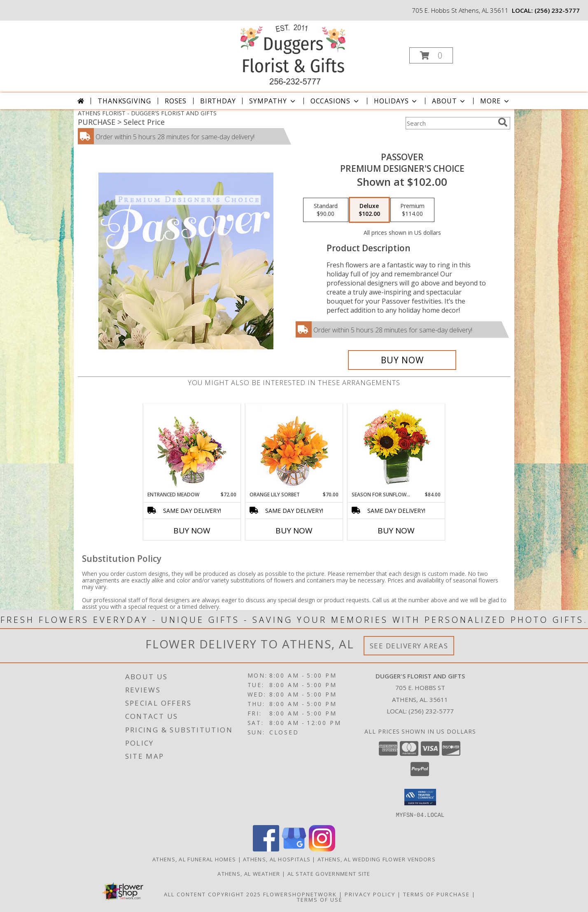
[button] (431, 55)
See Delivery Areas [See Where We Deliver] (409, 646)
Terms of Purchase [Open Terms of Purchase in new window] (436, 894)
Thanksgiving (124, 101)
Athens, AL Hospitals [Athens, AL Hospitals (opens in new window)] (277, 859)
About (449, 101)
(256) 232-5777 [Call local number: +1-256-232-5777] (557, 10)
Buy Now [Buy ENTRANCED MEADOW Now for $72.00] (192, 531)
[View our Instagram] (322, 849)
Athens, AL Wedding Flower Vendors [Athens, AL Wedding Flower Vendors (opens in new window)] (377, 859)
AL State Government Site (329, 873)
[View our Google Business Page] (294, 849)
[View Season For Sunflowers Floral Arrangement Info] (396, 448)
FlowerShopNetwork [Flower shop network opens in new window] (300, 894)
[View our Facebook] (266, 849)
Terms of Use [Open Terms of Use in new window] (320, 899)
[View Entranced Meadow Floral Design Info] (192, 447)
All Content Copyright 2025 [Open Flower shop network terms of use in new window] (212, 894)
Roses (176, 101)
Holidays (396, 101)
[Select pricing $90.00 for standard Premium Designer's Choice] (326, 210)
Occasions (335, 101)
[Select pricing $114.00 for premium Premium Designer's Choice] (412, 210)
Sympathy (273, 101)
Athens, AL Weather (249, 873)
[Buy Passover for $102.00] (402, 360)
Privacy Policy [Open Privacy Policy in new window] (370, 894)
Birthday (218, 101)
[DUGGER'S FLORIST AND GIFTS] (293, 53)
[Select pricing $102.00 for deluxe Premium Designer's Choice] (369, 210)
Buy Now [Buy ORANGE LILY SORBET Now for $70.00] (294, 531)
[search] (503, 122)
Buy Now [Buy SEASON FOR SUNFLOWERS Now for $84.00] (396, 531)
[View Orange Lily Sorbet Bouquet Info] (294, 448)
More (495, 101)
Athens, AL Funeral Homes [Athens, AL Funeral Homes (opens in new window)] (194, 859)
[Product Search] (450, 123)
